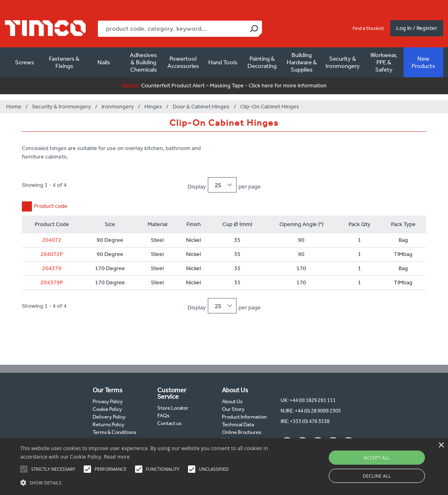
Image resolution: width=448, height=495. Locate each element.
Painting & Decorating (262, 62)
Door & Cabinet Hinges (201, 107)
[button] (153, 482)
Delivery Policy (109, 417)
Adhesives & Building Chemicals (143, 62)
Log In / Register (417, 28)
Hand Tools (223, 62)
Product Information (244, 417)
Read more (117, 457)
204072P (52, 254)
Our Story (233, 409)
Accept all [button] (377, 458)
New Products (423, 62)
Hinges (153, 107)
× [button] (441, 445)
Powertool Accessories (183, 62)
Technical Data (238, 424)
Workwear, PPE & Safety (384, 62)
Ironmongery (118, 107)
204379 (52, 268)
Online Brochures (242, 432)
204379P (52, 282)
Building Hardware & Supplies (302, 62)
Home (14, 107)
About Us (232, 401)
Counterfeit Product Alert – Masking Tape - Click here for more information (224, 86)
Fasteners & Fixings (64, 62)
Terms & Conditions (114, 432)
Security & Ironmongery (343, 62)
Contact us (169, 423)
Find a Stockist (368, 28)
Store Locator (173, 408)
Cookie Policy (107, 409)
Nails (104, 62)
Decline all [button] (377, 476)
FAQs (163, 416)
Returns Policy (109, 424)
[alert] (224, 467)
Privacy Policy (108, 401)
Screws (24, 62)
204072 (52, 240)
